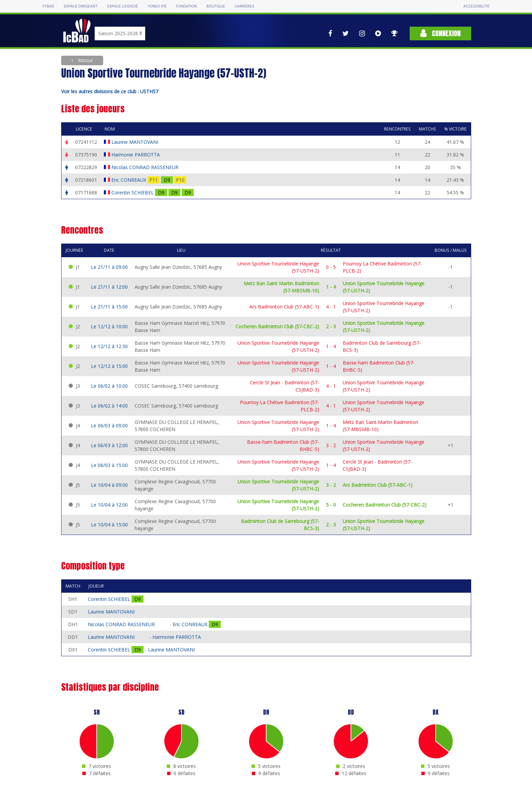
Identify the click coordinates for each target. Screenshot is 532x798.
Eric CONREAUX (129, 180)
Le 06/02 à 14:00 (109, 406)
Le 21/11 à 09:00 (109, 267)
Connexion (440, 33)
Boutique (216, 6)
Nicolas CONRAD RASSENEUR (146, 167)
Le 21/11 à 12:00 (109, 287)
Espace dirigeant (81, 6)
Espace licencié (123, 6)
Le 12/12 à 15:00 (109, 366)
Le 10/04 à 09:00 (109, 485)
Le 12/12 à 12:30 (109, 346)
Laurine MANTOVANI (135, 142)
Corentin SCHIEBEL (133, 192)
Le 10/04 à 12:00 (109, 505)
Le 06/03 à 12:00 (109, 445)
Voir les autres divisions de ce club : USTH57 (110, 91)
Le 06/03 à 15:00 (109, 465)
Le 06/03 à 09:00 (109, 425)
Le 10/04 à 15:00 (109, 525)
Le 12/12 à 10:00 (109, 326)
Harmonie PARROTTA (136, 155)
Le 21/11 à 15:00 (109, 307)
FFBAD (49, 6)
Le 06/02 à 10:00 (109, 386)
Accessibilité (476, 6)
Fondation (186, 6)
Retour (85, 60)
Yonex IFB (157, 6)
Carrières (244, 6)
